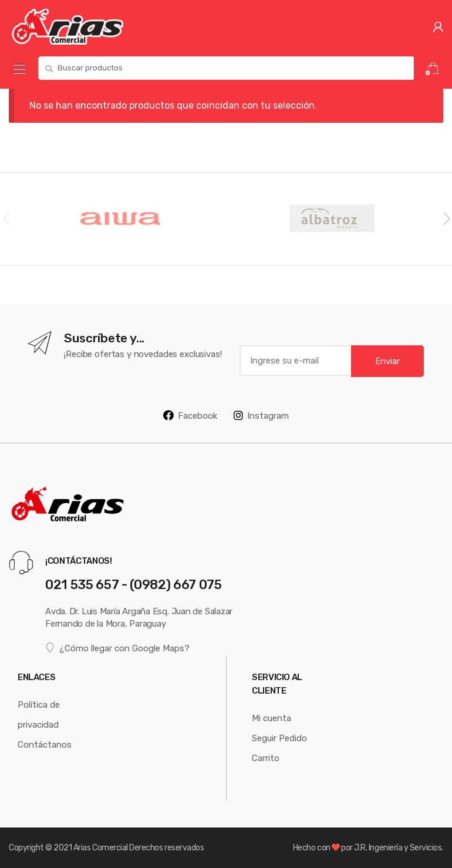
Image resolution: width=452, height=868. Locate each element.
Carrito (266, 758)
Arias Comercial (101, 847)
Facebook (190, 415)
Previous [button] (6, 218)
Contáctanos (45, 744)
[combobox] (226, 68)
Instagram (261, 415)
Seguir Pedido (279, 738)
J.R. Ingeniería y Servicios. (399, 847)
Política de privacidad (39, 714)
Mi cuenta (271, 718)
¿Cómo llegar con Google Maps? (117, 647)
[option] (120, 219)
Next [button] (446, 218)
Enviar (387, 361)
